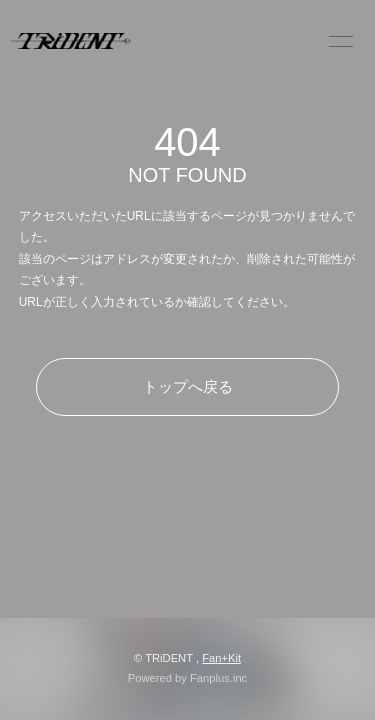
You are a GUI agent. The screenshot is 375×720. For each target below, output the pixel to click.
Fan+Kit (221, 658)
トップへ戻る (188, 386)
